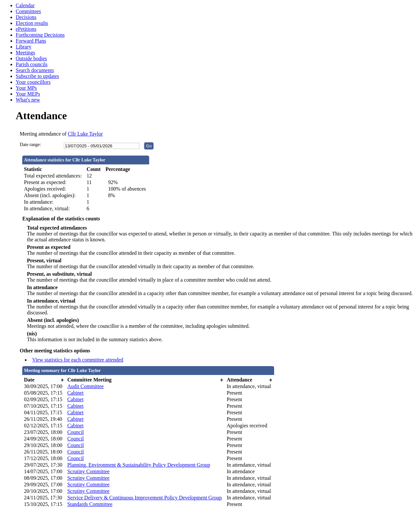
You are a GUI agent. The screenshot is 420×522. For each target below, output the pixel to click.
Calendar (25, 5)
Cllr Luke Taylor (85, 134)
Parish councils (32, 64)
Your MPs (26, 88)
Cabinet (76, 393)
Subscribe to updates (37, 76)
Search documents (35, 70)
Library (24, 47)
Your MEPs (28, 94)
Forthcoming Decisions (40, 35)
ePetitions (26, 29)
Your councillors (33, 82)
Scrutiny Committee (88, 471)
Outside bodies (31, 58)
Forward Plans (31, 41)
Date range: (30, 145)
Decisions (26, 17)
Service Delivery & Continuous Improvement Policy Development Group (145, 498)
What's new (28, 100)
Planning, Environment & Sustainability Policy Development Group (139, 465)
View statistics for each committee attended (78, 360)
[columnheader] (44, 380)
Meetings (26, 53)
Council (76, 432)
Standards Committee (90, 504)
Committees (28, 11)
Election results (32, 23)
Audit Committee (86, 386)
